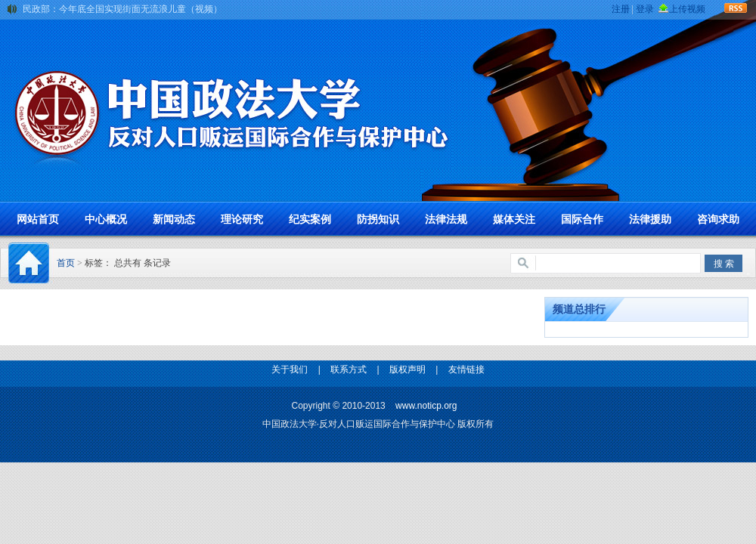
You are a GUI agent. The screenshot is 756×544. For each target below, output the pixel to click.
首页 (66, 263)
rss (736, 7)
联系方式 (349, 369)
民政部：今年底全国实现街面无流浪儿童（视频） (122, 9)
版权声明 (407, 369)
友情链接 (466, 369)
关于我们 (290, 369)
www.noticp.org (426, 406)
